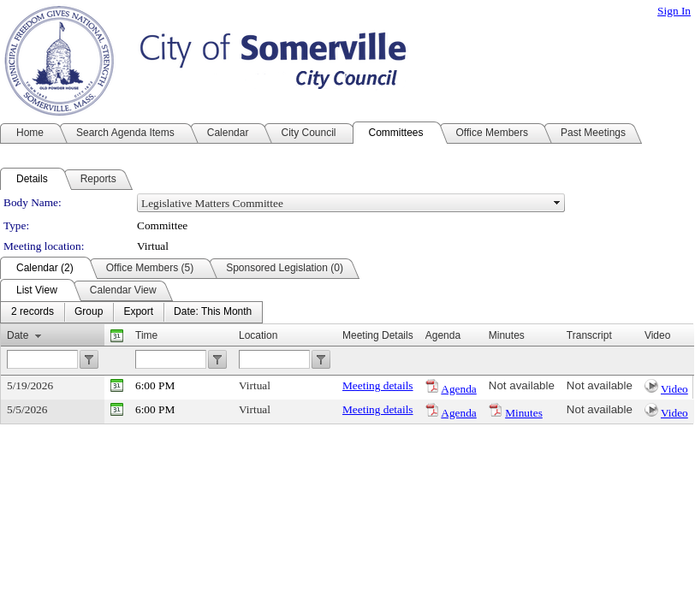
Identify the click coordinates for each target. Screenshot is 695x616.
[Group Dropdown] (89, 312)
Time (146, 335)
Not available (522, 385)
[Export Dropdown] (138, 312)
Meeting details (378, 385)
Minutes (524, 413)
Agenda (458, 389)
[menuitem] (33, 312)
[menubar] (131, 312)
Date (18, 335)
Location (258, 335)
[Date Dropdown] (213, 312)
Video (674, 389)
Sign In (674, 11)
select (557, 203)
